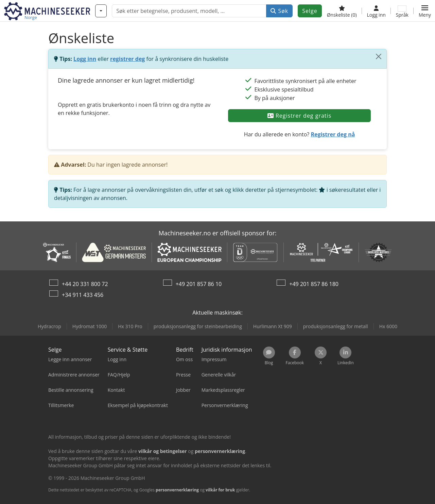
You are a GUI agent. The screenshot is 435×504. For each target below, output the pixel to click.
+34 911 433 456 (83, 295)
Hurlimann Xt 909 (273, 326)
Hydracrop (49, 326)
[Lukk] (379, 56)
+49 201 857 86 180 (314, 284)
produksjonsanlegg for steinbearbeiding (198, 326)
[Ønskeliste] (342, 11)
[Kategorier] (101, 11)
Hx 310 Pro (130, 326)
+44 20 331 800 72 (85, 284)
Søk (279, 11)
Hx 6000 (388, 326)
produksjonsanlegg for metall (336, 326)
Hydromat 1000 (90, 326)
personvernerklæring (177, 490)
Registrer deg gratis (299, 116)
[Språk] (402, 11)
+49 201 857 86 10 (199, 284)
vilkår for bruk (220, 490)
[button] (425, 11)
